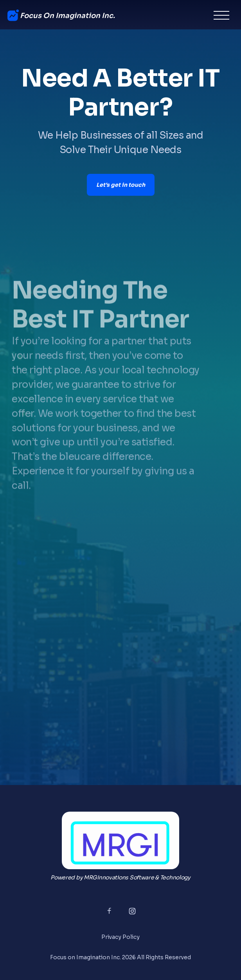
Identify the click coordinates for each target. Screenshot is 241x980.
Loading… (120, 660)
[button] (221, 16)
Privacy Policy (120, 937)
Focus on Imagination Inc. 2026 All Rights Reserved (120, 957)
